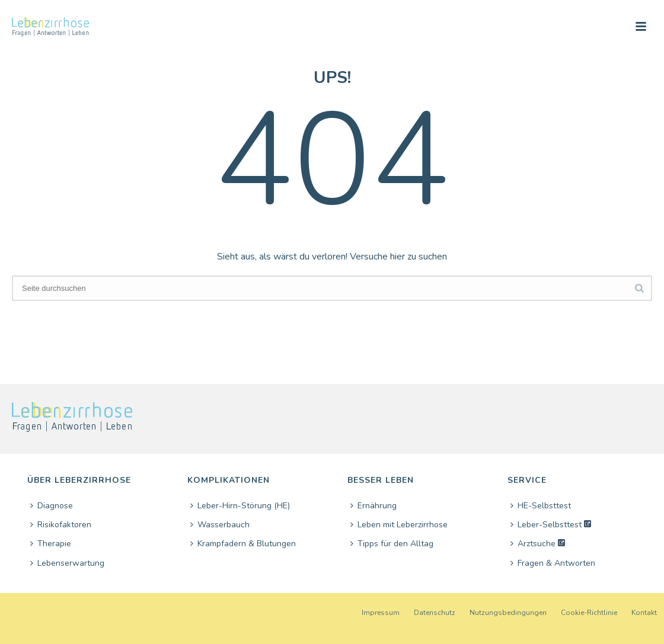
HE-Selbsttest (541, 506)
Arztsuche (533, 544)
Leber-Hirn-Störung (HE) (240, 506)
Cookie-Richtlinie (589, 613)
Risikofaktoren (61, 525)
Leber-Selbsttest (546, 525)
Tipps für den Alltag (392, 544)
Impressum (381, 613)
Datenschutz (435, 613)
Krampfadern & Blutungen (243, 544)
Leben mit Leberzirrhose (399, 525)
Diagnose (52, 506)
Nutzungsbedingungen (508, 613)
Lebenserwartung (67, 563)
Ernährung (373, 506)
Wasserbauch (220, 525)
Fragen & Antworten (553, 563)
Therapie (51, 544)
